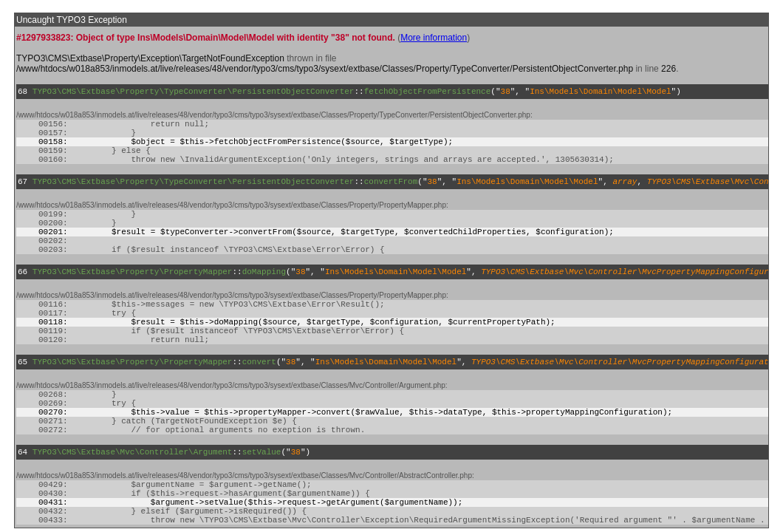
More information (434, 38)
